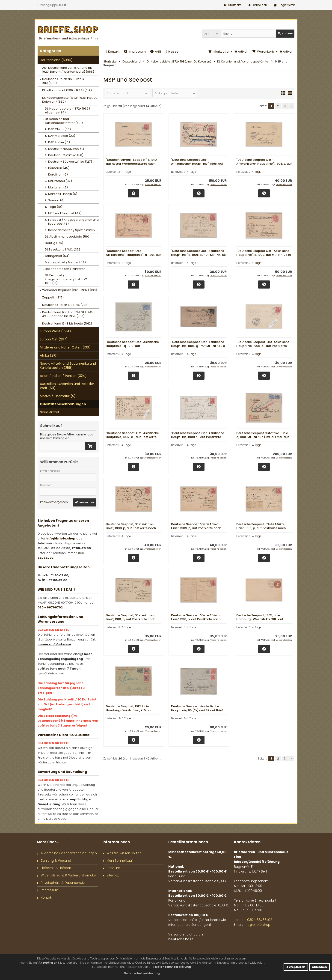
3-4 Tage (125, 172)
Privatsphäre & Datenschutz (61, 883)
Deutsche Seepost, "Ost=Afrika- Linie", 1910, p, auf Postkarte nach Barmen (261, 528)
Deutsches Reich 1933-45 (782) (65, 305)
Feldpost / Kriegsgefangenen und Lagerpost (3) (73, 222)
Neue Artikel (49, 412)
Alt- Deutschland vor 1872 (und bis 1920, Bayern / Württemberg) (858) (68, 70)
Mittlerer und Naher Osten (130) (65, 347)
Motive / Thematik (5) (58, 396)
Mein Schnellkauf (118, 861)
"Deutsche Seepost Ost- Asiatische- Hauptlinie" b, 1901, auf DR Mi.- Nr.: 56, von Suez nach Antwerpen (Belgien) (199, 255)
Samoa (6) (56, 200)
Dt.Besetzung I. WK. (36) (62, 249)
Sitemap (111, 875)
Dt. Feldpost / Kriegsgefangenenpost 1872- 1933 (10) (67, 279)
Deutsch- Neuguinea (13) (67, 149)
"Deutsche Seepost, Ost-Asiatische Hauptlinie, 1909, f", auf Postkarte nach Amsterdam (198, 437)
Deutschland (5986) (56, 60)
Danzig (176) (54, 243)
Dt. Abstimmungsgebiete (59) (67, 237)
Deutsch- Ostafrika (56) (66, 155)
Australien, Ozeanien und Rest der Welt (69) (67, 386)
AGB (156, 52)
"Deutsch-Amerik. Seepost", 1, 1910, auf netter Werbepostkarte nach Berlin (132, 164)
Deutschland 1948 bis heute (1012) (67, 323)
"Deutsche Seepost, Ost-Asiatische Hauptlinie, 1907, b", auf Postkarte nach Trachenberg (132, 437)
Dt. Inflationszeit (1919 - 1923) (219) (67, 90)
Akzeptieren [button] (296, 967)
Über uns (112, 868)
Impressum (135, 52)
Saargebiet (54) (57, 256)
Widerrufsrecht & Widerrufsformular (67, 875)
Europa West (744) (55, 331)
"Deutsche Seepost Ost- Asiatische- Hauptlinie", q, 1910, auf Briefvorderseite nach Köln (133, 346)
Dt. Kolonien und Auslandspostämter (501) (64, 121)
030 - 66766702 (50, 607)
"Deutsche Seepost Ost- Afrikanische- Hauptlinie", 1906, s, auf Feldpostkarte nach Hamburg (264, 164)
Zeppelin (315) (53, 297)
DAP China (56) (59, 129)
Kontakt (113, 52)
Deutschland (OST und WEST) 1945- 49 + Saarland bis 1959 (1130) (68, 314)
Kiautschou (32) (60, 181)
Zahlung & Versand (54, 861)
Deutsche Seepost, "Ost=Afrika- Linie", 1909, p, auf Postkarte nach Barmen (131, 528)
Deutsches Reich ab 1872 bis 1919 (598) (63, 81)
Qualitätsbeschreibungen (63, 404)
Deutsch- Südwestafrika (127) (70, 162)
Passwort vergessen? (55, 502)
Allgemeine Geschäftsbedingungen (67, 853)
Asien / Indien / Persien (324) (63, 376)
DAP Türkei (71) (59, 142)
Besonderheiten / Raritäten (65, 269)
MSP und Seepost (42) (65, 213)
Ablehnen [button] (319, 967)
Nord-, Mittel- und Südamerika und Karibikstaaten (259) (68, 366)
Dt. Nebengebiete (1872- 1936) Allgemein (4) (67, 110)
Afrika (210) (49, 355)
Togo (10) (55, 207)
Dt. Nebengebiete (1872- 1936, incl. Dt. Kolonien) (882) (70, 100)
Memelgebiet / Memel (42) (65, 262)
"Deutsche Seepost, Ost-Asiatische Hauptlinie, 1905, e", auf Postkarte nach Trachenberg (263, 346)
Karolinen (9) (58, 174)
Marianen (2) (58, 187)
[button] (211, 34)
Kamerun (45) (59, 168)
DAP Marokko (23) (62, 136)
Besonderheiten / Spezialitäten (71, 230)
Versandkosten (153, 185)
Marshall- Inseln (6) (63, 194)
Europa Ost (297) (54, 339)
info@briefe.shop (61, 538)
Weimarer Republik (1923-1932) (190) (70, 290)
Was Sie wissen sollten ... (124, 853)
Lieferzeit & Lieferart (54, 868)
